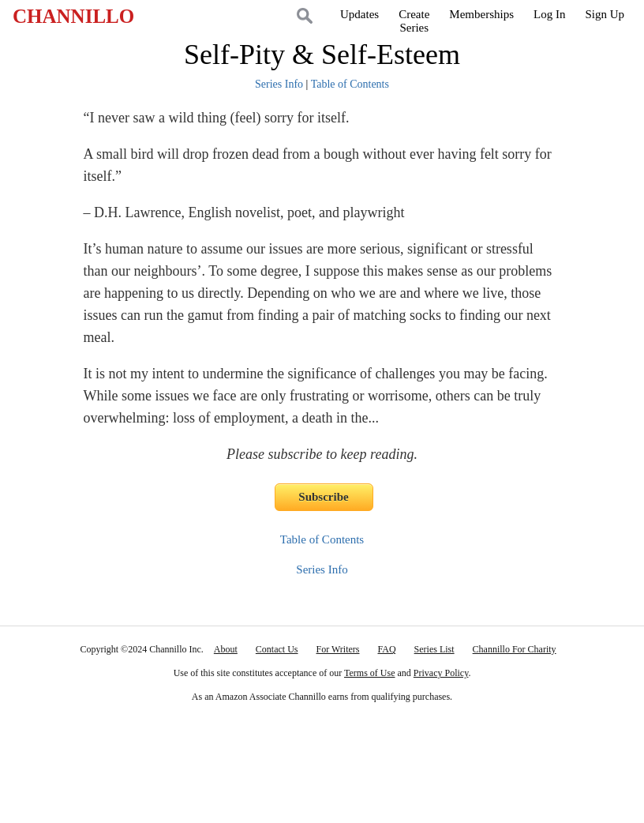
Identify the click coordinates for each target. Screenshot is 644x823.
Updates (359, 14)
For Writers (338, 649)
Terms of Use (369, 673)
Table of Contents (350, 84)
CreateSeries (414, 21)
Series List (434, 649)
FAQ (386, 649)
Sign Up (605, 14)
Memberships (481, 14)
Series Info (279, 84)
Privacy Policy (441, 673)
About (226, 649)
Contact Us (277, 649)
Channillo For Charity (515, 649)
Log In (549, 14)
